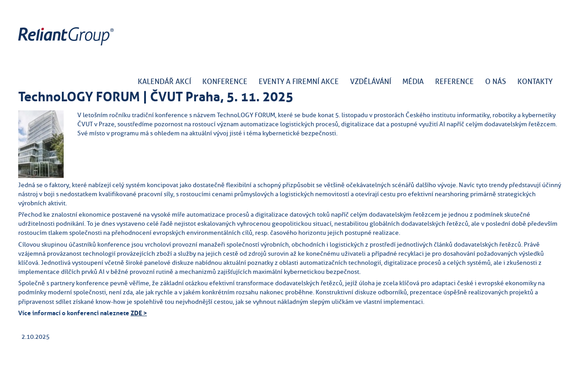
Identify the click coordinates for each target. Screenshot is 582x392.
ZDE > (139, 313)
